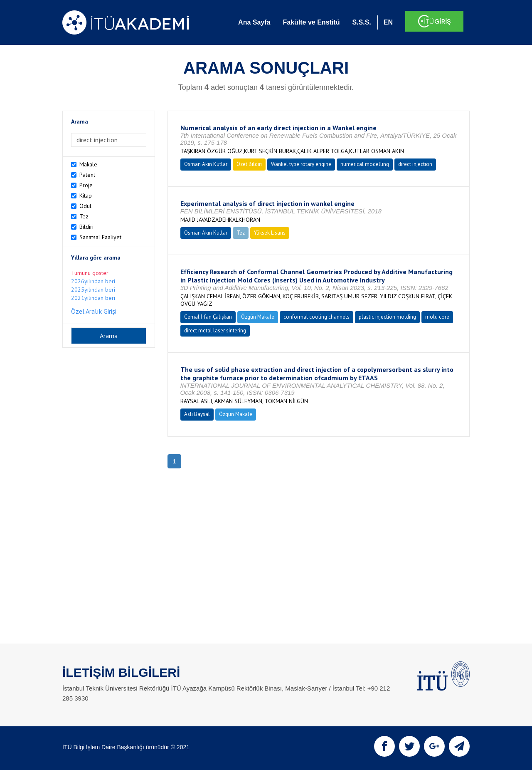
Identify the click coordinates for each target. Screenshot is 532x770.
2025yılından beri (93, 290)
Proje (86, 185)
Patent (87, 175)
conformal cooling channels (316, 317)
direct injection (415, 164)
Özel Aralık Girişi (94, 311)
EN (388, 22)
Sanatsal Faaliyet (100, 237)
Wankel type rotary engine (301, 164)
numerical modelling (365, 164)
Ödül (85, 206)
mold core (437, 317)
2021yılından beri (93, 298)
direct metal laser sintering (215, 331)
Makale (88, 164)
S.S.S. (361, 22)
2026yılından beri (93, 281)
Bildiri (86, 227)
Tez (84, 216)
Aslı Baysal (197, 414)
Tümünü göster (90, 273)
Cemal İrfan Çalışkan (208, 317)
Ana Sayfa (254, 22)
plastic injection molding (387, 317)
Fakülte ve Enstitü (311, 22)
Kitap (86, 196)
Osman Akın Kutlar (206, 164)
